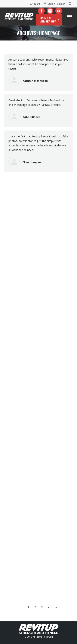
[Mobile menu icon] (69, 17)
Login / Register (54, 4)
